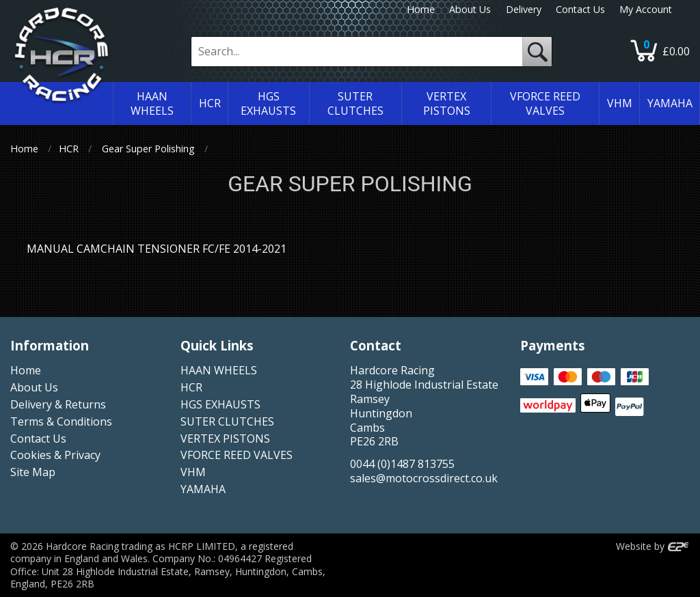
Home (421, 9)
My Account (646, 9)
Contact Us (580, 9)
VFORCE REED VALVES (237, 455)
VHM (193, 472)
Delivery (524, 9)
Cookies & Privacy (55, 455)
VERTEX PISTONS (225, 439)
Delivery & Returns (58, 404)
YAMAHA (203, 489)
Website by (653, 546)
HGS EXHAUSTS (220, 404)
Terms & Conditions (61, 421)
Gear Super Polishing (148, 149)
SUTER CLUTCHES (227, 421)
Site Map (33, 472)
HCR (69, 149)
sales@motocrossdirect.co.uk (424, 478)
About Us (470, 9)
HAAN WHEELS (219, 370)
